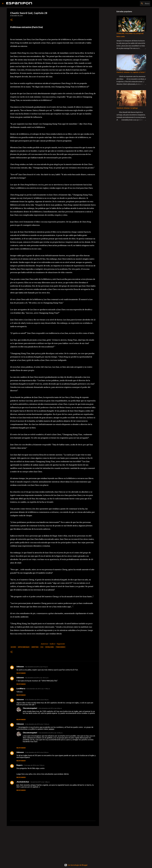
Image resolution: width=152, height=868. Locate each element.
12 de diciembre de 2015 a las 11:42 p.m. (37, 724)
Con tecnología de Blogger (76, 865)
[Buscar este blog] (139, 3)
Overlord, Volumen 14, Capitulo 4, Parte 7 (131, 72)
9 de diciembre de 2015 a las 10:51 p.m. (37, 678)
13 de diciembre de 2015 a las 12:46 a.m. (50, 733)
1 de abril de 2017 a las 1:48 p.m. (40, 782)
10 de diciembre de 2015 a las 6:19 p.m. (37, 700)
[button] (11, 20)
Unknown (20, 667)
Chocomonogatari (30, 708)
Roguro (19, 765)
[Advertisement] (53, 844)
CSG (42, 647)
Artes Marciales (24, 647)
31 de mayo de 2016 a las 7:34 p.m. (34, 765)
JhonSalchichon (23, 782)
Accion (13, 647)
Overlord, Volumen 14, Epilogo (127, 108)
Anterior (45, 644)
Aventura (35, 647)
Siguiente (61, 644)
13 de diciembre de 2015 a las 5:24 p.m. (37, 752)
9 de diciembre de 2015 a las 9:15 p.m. (36, 667)
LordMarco (21, 689)
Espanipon (19, 3)
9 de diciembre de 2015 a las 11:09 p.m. (38, 689)
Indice (53, 644)
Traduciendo (60, 647)
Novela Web (50, 647)
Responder (21, 673)
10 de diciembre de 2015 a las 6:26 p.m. (50, 708)
